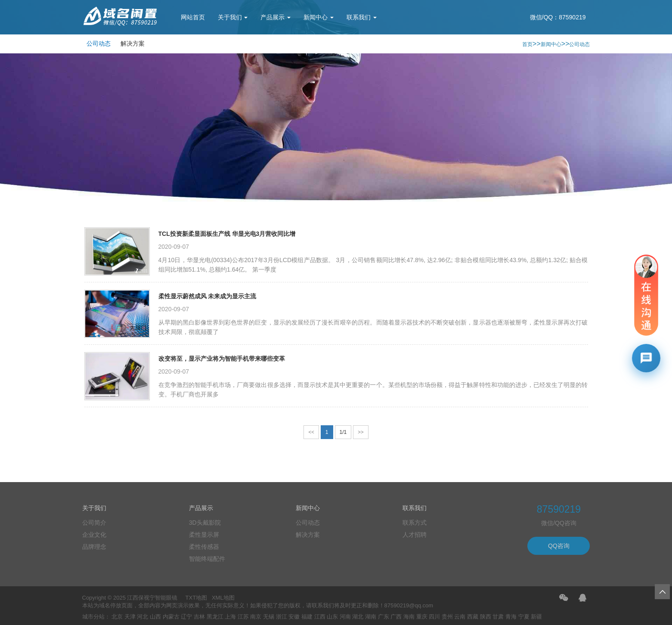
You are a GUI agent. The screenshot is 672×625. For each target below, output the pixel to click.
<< (311, 432)
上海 (230, 617)
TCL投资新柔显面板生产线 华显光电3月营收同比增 (227, 234)
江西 (320, 617)
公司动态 (99, 43)
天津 (130, 617)
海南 (409, 617)
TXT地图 (197, 598)
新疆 (536, 617)
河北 (142, 617)
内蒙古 (171, 617)
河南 (345, 617)
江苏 (243, 617)
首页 (527, 44)
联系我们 (362, 17)
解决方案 (133, 43)
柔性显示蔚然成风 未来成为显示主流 (207, 296)
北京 (117, 617)
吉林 (199, 617)
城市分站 (93, 617)
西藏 (473, 617)
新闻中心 (319, 17)
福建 (307, 617)
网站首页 (193, 17)
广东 (384, 617)
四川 (434, 617)
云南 (460, 617)
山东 (332, 617)
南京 (256, 617)
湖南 (371, 617)
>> (361, 432)
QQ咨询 (559, 546)
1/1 (343, 432)
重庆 (422, 617)
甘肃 (498, 617)
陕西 (486, 617)
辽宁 (186, 617)
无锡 (269, 617)
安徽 (294, 617)
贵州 (447, 617)
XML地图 (223, 598)
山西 (155, 617)
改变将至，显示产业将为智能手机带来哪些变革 (222, 359)
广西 (396, 617)
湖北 (358, 617)
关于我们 (233, 17)
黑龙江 (215, 617)
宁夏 (524, 617)
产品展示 (276, 17)
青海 (511, 617)
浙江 (282, 617)
